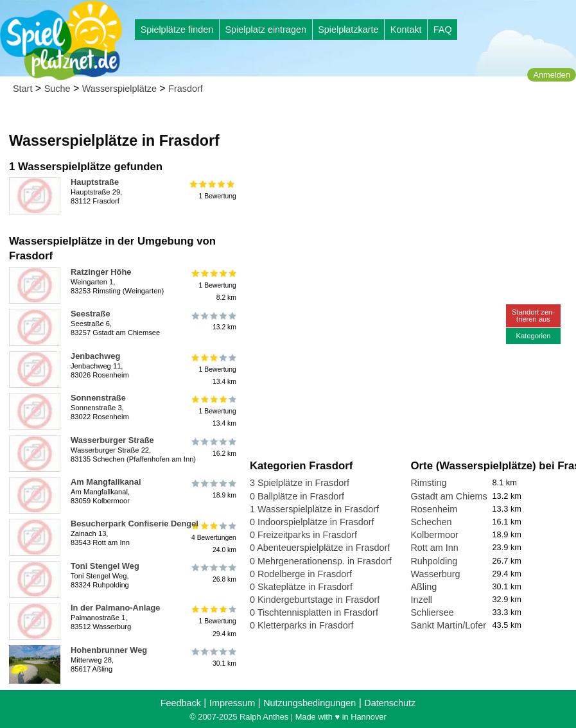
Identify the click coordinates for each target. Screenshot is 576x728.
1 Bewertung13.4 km (213, 369)
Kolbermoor (434, 535)
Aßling (423, 587)
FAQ (443, 30)
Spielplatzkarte (348, 30)
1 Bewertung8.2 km (213, 285)
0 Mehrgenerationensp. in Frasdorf (321, 561)
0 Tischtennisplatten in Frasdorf (314, 612)
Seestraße (91, 314)
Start (22, 89)
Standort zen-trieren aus (533, 316)
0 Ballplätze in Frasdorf (297, 496)
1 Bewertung (213, 189)
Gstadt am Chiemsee (454, 496)
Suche (57, 89)
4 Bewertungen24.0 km (213, 537)
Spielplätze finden (177, 30)
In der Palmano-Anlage (116, 608)
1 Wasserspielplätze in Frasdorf (314, 509)
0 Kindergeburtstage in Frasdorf (315, 600)
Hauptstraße (95, 182)
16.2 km (213, 447)
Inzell (421, 600)
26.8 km (213, 573)
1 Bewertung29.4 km (213, 621)
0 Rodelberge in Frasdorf (301, 574)
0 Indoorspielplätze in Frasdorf (312, 522)
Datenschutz (390, 703)
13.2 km (213, 321)
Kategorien (533, 336)
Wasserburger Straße (112, 440)
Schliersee (432, 612)
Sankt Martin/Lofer (448, 625)
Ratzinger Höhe (101, 272)
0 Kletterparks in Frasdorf (302, 625)
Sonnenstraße (98, 398)
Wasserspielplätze (119, 89)
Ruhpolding (434, 561)
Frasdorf (186, 89)
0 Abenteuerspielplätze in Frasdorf (320, 548)
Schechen (431, 522)
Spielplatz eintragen (265, 30)
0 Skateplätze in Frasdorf (301, 587)
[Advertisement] (396, 122)
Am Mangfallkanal (106, 482)
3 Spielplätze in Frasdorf (300, 483)
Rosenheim (434, 509)
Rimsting (428, 483)
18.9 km (213, 489)
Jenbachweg (95, 356)
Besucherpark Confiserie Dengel (135, 524)
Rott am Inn (434, 548)
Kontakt (406, 30)
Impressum (232, 703)
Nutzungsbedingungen (310, 703)
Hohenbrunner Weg (109, 650)
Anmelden (552, 75)
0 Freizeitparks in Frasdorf (303, 535)
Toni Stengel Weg (105, 566)
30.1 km (213, 657)
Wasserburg (435, 574)
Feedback (181, 703)
